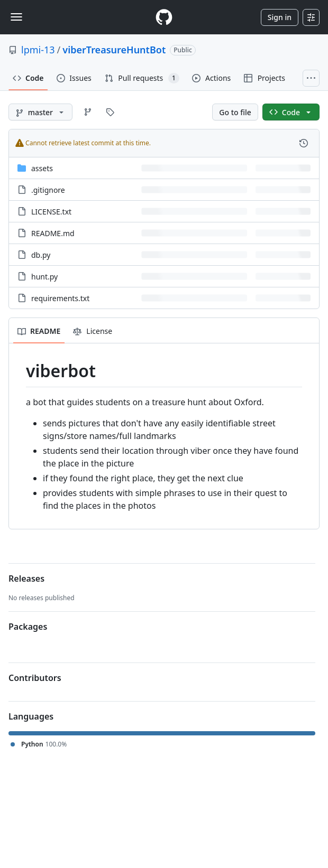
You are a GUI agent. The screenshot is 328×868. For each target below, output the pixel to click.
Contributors (35, 678)
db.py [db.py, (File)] (41, 255)
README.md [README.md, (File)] (53, 233)
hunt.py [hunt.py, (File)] (44, 277)
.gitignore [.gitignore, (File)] (48, 190)
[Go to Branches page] (88, 112)
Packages (28, 627)
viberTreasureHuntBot (114, 50)
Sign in (280, 17)
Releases (26, 578)
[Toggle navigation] (16, 17)
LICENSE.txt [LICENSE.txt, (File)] (51, 212)
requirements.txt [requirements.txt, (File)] (60, 298)
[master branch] (40, 112)
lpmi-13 (38, 50)
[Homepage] (164, 17)
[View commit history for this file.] (304, 143)
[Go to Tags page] (110, 112)
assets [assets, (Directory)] (42, 168)
